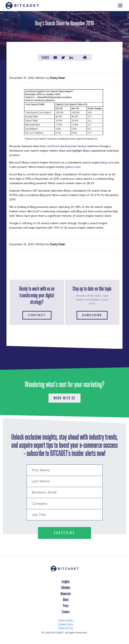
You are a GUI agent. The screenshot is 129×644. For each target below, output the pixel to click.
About (66, 600)
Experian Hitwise (76, 146)
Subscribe (92, 315)
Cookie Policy (66, 624)
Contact (37, 315)
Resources (66, 594)
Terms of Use (66, 628)
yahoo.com (73, 167)
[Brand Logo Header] (22, 6)
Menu (120, 5)
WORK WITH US (64, 398)
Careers (66, 612)
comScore (53, 146)
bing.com (107, 163)
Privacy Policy (66, 620)
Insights (66, 582)
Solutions (66, 588)
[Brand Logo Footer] (64, 570)
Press (66, 606)
